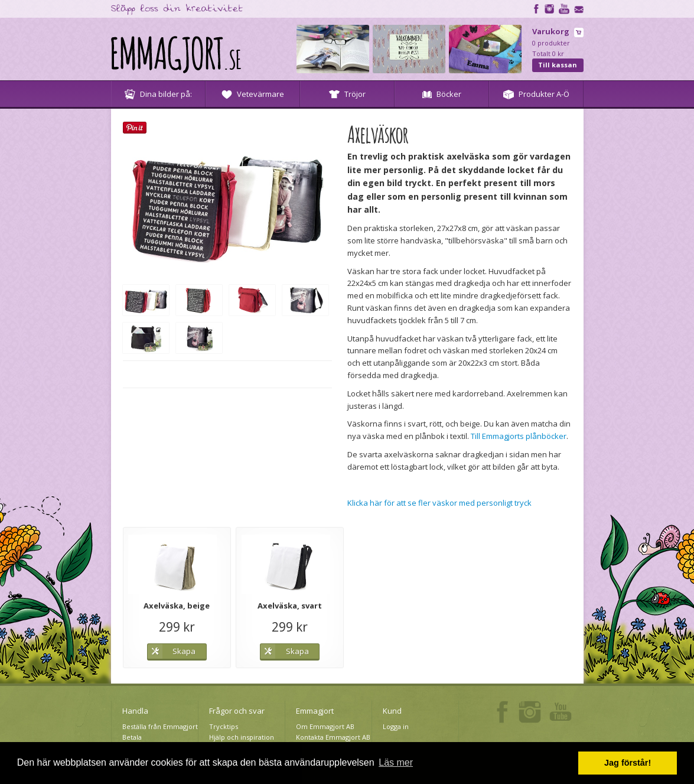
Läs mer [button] (396, 762)
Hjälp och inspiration (242, 737)
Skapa (184, 651)
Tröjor (347, 94)
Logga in (396, 726)
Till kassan (558, 65)
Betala (132, 737)
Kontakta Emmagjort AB (333, 737)
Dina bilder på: (158, 94)
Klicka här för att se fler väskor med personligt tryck (439, 503)
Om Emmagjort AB (325, 726)
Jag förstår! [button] (628, 763)
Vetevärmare (253, 94)
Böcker (442, 94)
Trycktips (224, 726)
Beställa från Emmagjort (160, 726)
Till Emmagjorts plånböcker (519, 436)
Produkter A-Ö (536, 94)
